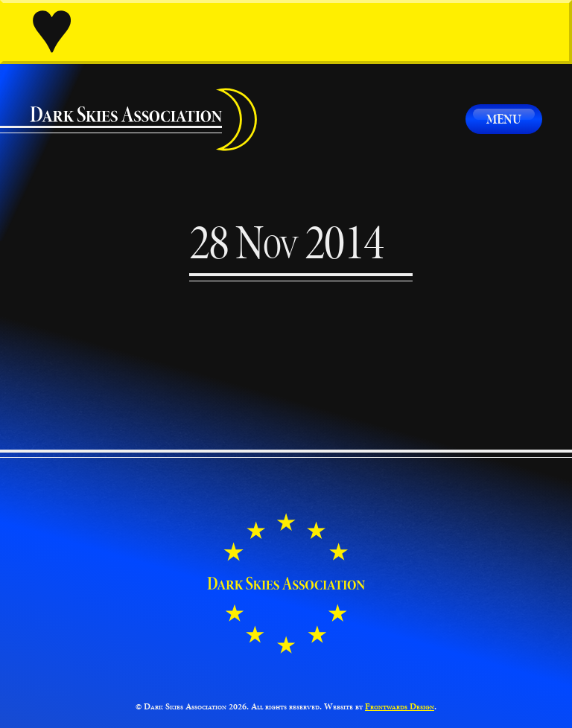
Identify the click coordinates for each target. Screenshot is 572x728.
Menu (504, 119)
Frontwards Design (400, 706)
